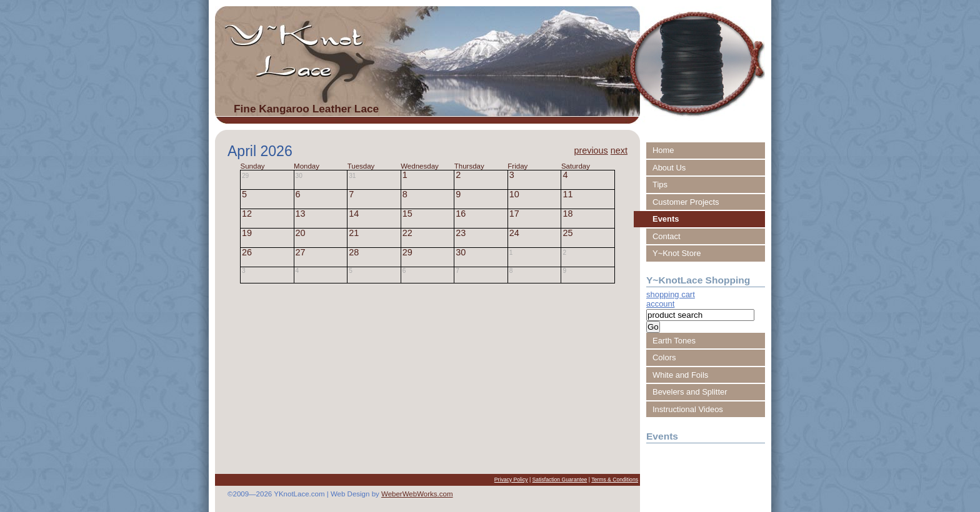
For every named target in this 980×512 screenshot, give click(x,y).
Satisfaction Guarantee (560, 480)
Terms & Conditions (615, 480)
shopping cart (671, 294)
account (660, 304)
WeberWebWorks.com (417, 494)
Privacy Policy (511, 480)
